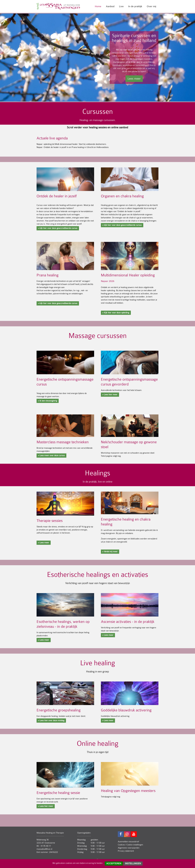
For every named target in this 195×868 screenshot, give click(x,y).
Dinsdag (81, 843)
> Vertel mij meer (110, 552)
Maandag (81, 840)
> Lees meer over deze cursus (51, 455)
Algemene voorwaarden (129, 848)
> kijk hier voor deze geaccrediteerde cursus (58, 228)
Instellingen (133, 863)
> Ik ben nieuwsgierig (47, 401)
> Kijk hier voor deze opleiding (116, 313)
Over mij (151, 6)
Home (98, 6)
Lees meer (134, 79)
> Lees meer (43, 543)
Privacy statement (126, 851)
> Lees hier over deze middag (51, 720)
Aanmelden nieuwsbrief (128, 842)
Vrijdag (80, 852)
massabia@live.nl (44, 849)
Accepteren (114, 863)
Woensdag (82, 846)
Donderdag (82, 849)
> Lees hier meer (110, 395)
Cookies (121, 845)
